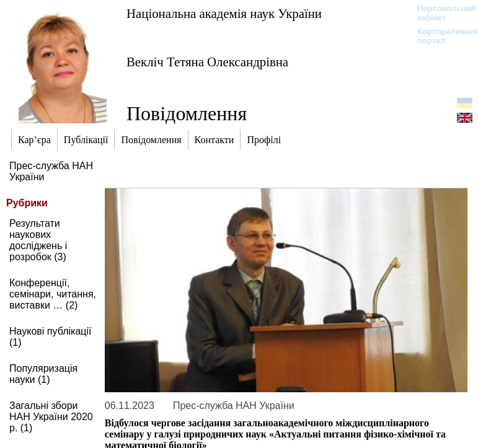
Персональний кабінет (440, 13)
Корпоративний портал (440, 36)
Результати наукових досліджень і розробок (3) (38, 240)
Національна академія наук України (224, 13)
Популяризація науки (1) (43, 374)
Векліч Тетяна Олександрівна (207, 62)
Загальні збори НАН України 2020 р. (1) (51, 417)
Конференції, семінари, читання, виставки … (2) (53, 294)
